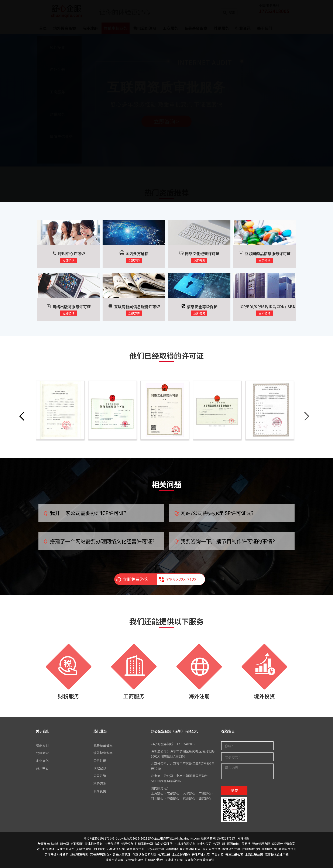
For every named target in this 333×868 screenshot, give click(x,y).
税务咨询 (100, 783)
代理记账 (100, 768)
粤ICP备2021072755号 (99, 838)
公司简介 (42, 753)
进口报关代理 (46, 849)
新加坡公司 (269, 849)
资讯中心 (42, 768)
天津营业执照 (201, 854)
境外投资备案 (103, 753)
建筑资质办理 (261, 844)
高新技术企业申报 (277, 854)
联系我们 (42, 745)
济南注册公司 (60, 844)
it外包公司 (204, 844)
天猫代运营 (84, 849)
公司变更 (100, 791)
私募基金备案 (103, 745)
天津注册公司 (234, 854)
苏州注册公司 (116, 849)
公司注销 (100, 776)
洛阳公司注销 (212, 849)
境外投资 (264, 696)
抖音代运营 (112, 844)
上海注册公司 (254, 854)
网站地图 (243, 838)
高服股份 (172, 849)
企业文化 (42, 760)
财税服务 (69, 696)
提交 (234, 790)
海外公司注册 (164, 844)
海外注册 (199, 696)
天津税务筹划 (94, 844)
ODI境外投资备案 (284, 844)
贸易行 (246, 844)
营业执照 (217, 854)
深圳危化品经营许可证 (199, 860)
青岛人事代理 (122, 854)
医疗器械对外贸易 (56, 854)
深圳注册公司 (65, 849)
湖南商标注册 (135, 849)
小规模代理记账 (185, 844)
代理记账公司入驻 (144, 854)
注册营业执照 (154, 860)
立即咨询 (69, 260)
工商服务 (134, 696)
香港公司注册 (231, 849)
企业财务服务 (181, 854)
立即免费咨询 (135, 579)
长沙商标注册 (155, 849)
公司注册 (100, 760)
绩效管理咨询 (79, 854)
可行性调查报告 (190, 849)
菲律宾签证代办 (100, 854)
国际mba (233, 844)
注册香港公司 (144, 844)
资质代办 (127, 844)
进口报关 (99, 849)
